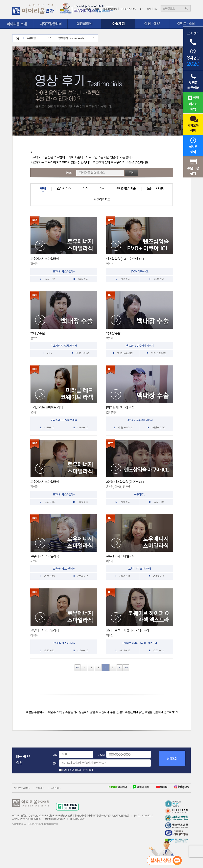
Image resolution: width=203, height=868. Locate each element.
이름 (55, 755)
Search (70, 172)
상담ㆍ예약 (152, 24)
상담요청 (172, 758)
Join (97, 9)
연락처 (101, 755)
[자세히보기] (88, 770)
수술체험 (118, 24)
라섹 (102, 189)
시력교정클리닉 (51, 24)
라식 (85, 189)
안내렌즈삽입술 (126, 189)
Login (88, 9)
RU (156, 9)
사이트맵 (55, 788)
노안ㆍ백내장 (155, 189)
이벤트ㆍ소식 (186, 24)
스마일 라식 (64, 189)
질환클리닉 (85, 24)
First (78, 668)
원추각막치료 (102, 199)
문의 (55, 764)
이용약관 (40, 788)
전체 (43, 189)
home (21, 38)
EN (142, 9)
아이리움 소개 (17, 24)
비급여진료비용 (110, 9)
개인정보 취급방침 (21, 788)
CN (149, 9)
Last (126, 668)
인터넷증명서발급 (128, 9)
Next (120, 668)
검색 (132, 173)
